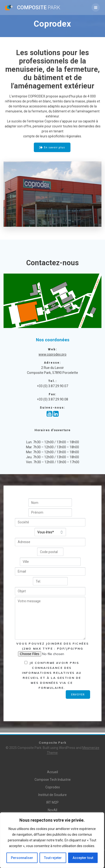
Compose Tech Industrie (53, 780)
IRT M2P (52, 802)
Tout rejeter (53, 858)
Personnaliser (22, 858)
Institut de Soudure (52, 795)
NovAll (52, 810)
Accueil (52, 772)
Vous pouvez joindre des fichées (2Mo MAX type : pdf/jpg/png (52, 649)
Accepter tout (83, 858)
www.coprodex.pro (52, 354)
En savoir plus (52, 148)
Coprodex (53, 787)
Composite (39, 7)
